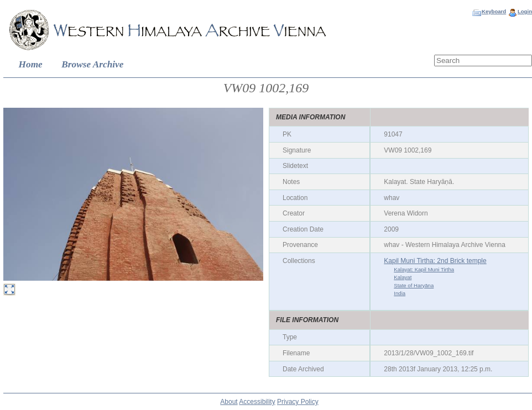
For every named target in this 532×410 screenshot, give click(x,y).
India (400, 293)
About (229, 402)
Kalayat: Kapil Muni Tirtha (424, 269)
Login (525, 11)
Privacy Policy (298, 402)
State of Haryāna (414, 285)
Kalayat (403, 277)
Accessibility (257, 402)
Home (31, 64)
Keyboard (494, 11)
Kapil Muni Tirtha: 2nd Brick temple (435, 261)
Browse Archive (92, 64)
